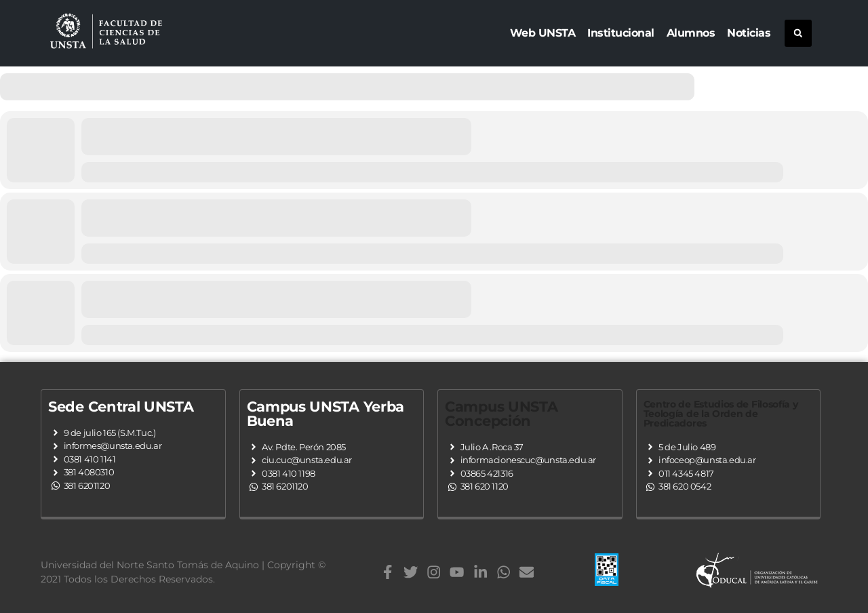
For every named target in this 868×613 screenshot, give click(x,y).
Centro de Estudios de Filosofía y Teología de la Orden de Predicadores (721, 414)
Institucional (621, 33)
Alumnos (691, 33)
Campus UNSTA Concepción (501, 414)
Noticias (749, 33)
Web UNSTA (543, 33)
